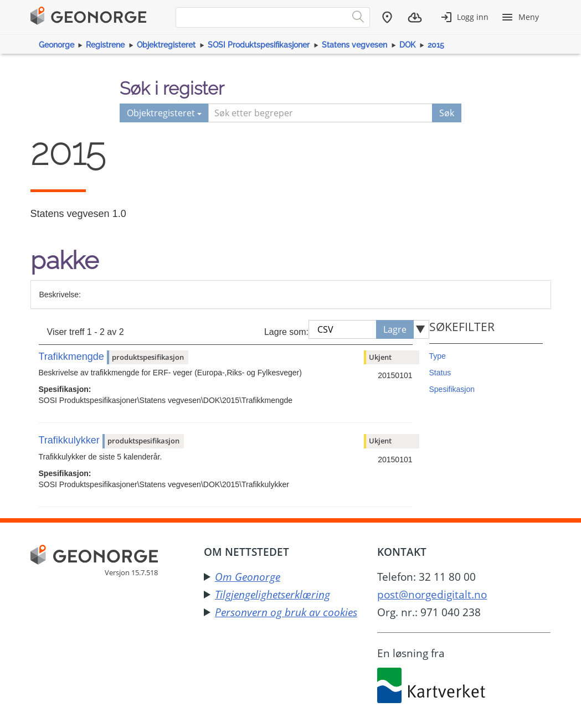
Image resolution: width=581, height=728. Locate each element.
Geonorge (56, 45)
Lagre (395, 329)
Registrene (105, 45)
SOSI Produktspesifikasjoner (259, 45)
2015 (436, 45)
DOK (407, 45)
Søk (447, 113)
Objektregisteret (166, 45)
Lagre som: (286, 332)
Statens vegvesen (354, 45)
